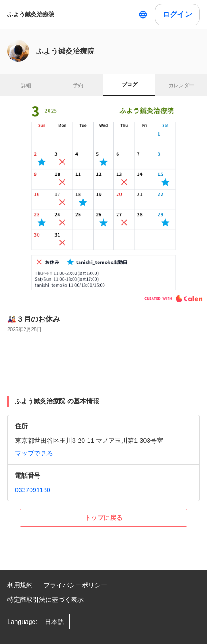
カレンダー (181, 85)
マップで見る (34, 453)
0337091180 (33, 490)
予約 (78, 85)
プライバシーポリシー (75, 585)
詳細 (26, 85)
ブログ (129, 84)
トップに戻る (103, 518)
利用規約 (20, 585)
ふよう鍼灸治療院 (31, 14)
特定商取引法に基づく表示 (45, 599)
